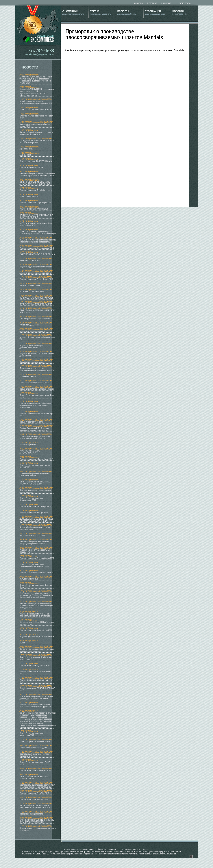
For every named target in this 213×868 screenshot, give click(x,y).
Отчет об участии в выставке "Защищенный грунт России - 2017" (35, 565)
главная (153, 3)
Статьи (80, 849)
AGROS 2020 (25, 155)
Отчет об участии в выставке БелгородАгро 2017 (32, 499)
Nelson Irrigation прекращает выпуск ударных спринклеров (35, 528)
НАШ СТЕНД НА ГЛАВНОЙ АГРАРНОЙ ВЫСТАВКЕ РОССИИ (36, 216)
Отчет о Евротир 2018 (29, 196)
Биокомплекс (130, 849)
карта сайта (185, 3)
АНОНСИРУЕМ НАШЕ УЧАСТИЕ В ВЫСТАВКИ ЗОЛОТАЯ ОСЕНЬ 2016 (35, 807)
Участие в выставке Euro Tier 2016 (34, 793)
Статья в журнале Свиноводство (34, 748)
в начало (138, 3)
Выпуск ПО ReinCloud (29, 579)
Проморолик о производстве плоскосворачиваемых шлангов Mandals (37, 369)
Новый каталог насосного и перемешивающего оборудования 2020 (36, 102)
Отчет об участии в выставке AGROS (35, 110)
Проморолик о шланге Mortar (32, 362)
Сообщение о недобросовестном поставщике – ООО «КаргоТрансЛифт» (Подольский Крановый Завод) (36, 595)
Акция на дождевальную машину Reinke (37, 637)
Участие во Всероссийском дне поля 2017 (37, 573)
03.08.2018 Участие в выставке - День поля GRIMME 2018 (36, 224)
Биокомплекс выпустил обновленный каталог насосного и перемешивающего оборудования (37, 606)
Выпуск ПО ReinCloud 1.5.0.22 (32, 535)
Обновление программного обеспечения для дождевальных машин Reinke (37, 697)
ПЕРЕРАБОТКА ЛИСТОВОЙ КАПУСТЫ (36, 298)
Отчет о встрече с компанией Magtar (35, 742)
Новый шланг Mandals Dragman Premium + (38, 389)
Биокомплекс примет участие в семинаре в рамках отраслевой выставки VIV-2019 (37, 175)
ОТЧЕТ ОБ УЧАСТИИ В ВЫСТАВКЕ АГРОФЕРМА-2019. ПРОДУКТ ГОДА (35, 183)
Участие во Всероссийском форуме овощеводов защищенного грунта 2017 (36, 706)
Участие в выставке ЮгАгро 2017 (34, 513)
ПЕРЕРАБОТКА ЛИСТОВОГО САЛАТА (36, 304)
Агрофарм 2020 (26, 149)
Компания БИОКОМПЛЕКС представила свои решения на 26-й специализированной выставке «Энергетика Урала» (37, 92)
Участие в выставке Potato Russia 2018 (36, 279)
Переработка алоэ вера (30, 285)
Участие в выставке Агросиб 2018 (34, 209)
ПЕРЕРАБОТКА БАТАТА (30, 261)
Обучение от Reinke (28, 376)
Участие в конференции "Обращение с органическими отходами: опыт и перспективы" (36, 405)
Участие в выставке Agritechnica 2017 (36, 666)
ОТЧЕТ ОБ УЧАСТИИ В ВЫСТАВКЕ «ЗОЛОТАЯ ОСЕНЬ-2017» (35, 483)
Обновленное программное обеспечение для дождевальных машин (37, 650)
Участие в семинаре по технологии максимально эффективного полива (35, 615)
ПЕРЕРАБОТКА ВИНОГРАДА (32, 292)
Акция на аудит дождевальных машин (36, 267)
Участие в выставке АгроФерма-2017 (35, 770)
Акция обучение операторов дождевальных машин (32, 347)
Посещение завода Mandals (31, 814)
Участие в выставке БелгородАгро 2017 (36, 507)
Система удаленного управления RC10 (36, 319)
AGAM (22, 643)
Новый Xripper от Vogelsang (31, 422)
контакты (168, 3)
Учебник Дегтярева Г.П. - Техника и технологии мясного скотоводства (35, 429)
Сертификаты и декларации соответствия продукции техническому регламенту (37, 786)
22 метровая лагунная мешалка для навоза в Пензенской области (35, 437)
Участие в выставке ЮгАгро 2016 (34, 799)
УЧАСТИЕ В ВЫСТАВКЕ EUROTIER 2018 (37, 254)
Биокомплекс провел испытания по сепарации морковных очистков (35, 543)
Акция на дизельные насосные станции (36, 273)
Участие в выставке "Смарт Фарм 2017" (36, 459)
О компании (70, 849)
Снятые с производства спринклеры (35, 383)
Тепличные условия (28, 445)
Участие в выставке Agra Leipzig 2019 (36, 190)
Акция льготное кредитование (32, 331)
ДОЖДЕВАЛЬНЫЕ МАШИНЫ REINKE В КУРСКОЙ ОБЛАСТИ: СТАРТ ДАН (37, 520)
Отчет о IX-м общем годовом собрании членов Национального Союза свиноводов (38, 233)
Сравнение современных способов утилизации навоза (35, 475)
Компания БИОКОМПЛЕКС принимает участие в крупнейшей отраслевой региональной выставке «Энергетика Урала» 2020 (36, 80)
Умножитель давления (29, 325)
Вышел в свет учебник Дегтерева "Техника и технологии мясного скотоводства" (38, 241)
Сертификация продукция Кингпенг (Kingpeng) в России (35, 755)
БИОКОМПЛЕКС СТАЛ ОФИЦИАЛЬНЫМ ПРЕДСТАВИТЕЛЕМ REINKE (37, 821)
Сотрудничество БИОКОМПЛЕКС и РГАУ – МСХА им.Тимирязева (38, 142)
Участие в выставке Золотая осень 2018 (37, 248)
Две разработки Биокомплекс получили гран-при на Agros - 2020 (36, 133)
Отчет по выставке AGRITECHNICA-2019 (37, 161)
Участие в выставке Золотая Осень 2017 (37, 558)
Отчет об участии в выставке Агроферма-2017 (32, 734)
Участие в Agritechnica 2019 (31, 168)
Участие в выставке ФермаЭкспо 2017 (36, 630)
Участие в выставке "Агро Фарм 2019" (36, 203)
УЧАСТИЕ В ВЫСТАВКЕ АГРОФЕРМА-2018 (30, 452)
